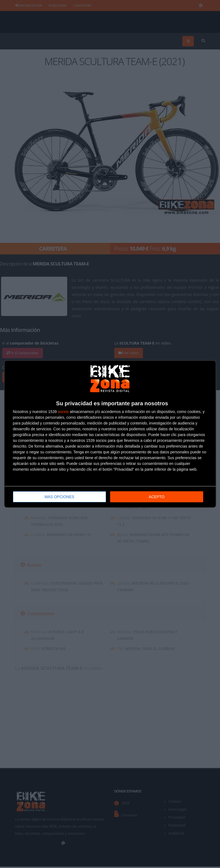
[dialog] (110, 434)
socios (63, 412)
